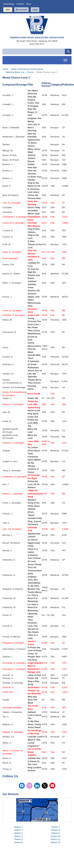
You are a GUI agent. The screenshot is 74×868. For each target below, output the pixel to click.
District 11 (56, 839)
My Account (21, 10)
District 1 (19, 827)
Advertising (9, 4)
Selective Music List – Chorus (20, 72)
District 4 (19, 836)
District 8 (55, 830)
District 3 (19, 833)
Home (5, 69)
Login (35, 10)
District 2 (19, 830)
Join (8, 10)
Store (29, 4)
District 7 (55, 827)
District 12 (56, 842)
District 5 (19, 839)
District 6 (19, 842)
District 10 (56, 836)
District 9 (55, 833)
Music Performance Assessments (27, 69)
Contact (20, 4)
